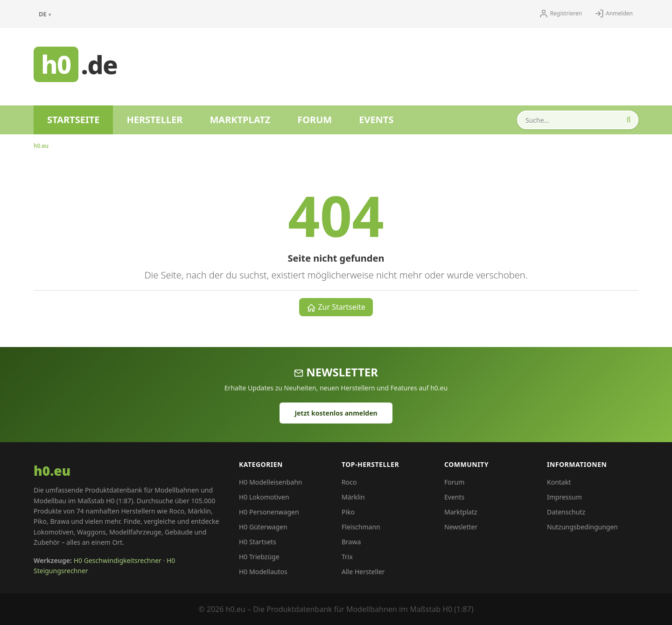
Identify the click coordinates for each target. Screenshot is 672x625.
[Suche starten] (629, 120)
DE (45, 14)
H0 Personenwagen (269, 512)
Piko (348, 512)
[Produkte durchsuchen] (578, 120)
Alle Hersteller (363, 572)
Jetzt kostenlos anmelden (336, 413)
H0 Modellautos (263, 572)
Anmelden (614, 14)
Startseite (73, 120)
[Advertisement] (357, 63)
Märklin (353, 497)
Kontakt (559, 482)
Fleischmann (361, 527)
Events (376, 120)
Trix (347, 557)
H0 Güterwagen (263, 527)
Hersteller (154, 120)
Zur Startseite (336, 307)
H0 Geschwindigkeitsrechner (118, 560)
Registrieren (561, 14)
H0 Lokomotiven (264, 497)
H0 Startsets (258, 542)
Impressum (564, 497)
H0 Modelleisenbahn (270, 482)
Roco (349, 482)
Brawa (351, 542)
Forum (315, 120)
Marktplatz (240, 120)
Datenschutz (566, 512)
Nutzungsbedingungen (582, 527)
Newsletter (461, 527)
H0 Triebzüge (259, 557)
